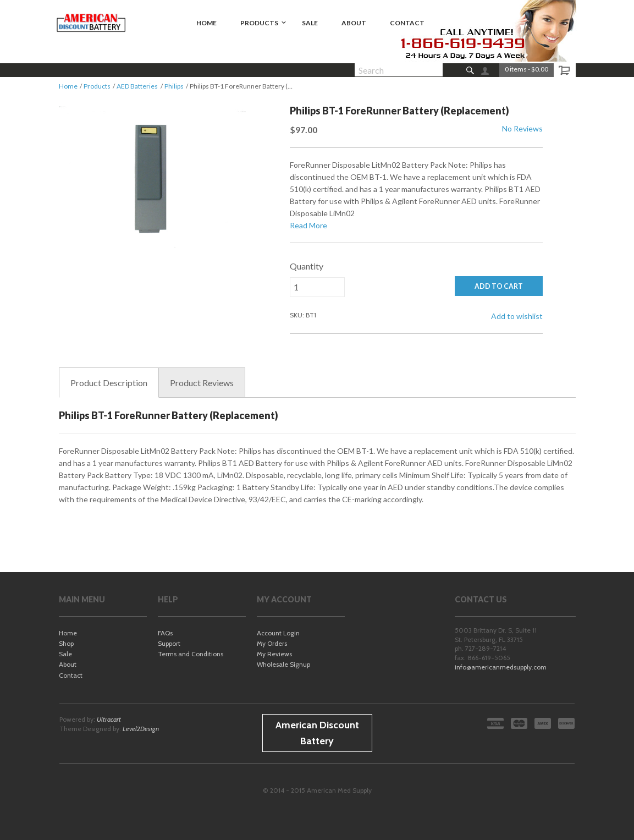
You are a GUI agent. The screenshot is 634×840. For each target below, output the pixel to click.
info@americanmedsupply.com (501, 667)
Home (68, 86)
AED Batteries (137, 86)
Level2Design (141, 729)
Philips (174, 86)
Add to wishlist (517, 316)
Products (97, 86)
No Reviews (522, 128)
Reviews (202, 383)
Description (109, 383)
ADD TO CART (499, 286)
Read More (308, 225)
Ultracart (109, 719)
